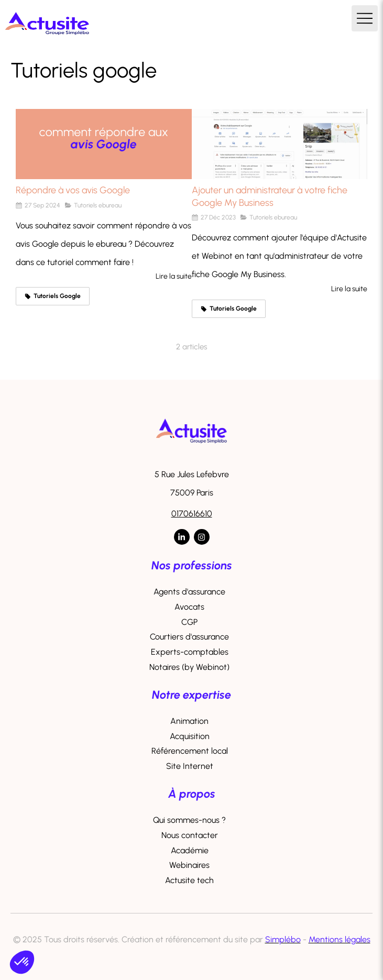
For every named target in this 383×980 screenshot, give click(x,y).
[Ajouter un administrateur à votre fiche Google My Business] (280, 144)
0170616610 (192, 514)
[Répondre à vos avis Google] (104, 144)
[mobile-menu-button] (365, 18)
